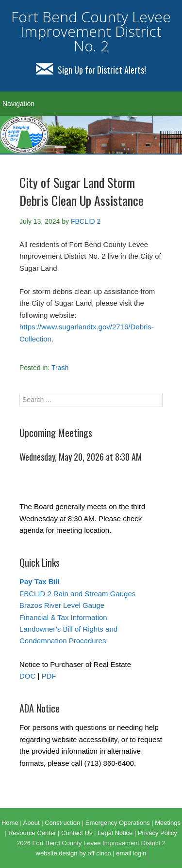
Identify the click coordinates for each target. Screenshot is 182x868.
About (32, 823)
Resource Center (32, 833)
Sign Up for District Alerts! (91, 70)
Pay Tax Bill (40, 581)
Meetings (168, 823)
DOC (27, 676)
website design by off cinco (74, 853)
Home (10, 823)
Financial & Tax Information (63, 617)
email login (131, 853)
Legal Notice (115, 833)
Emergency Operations (118, 823)
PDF (49, 676)
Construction (62, 823)
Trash (60, 368)
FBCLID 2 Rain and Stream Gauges (77, 594)
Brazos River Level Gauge (62, 605)
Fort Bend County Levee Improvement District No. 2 (91, 31)
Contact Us (77, 833)
